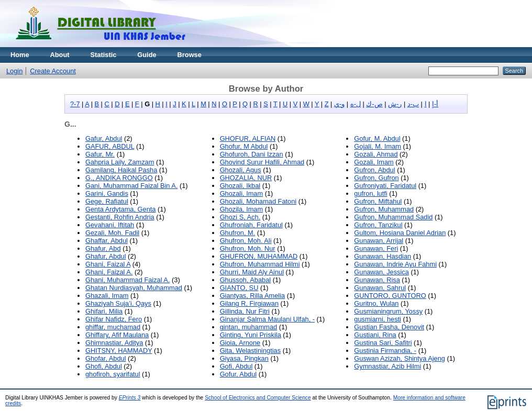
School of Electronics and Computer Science (258, 398)
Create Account (53, 71)
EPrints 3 (130, 398)
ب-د (413, 104)
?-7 (75, 104)
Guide (147, 55)
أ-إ (435, 104)
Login (14, 71)
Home (20, 55)
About (60, 55)
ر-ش (395, 104)
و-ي (339, 104)
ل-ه (356, 104)
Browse (190, 55)
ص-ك (374, 104)
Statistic (104, 55)
